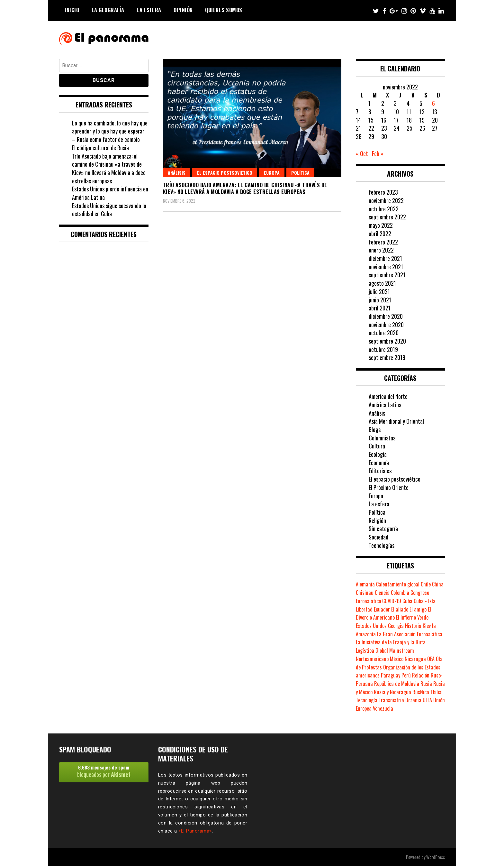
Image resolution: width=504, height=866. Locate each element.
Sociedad (378, 537)
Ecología (378, 454)
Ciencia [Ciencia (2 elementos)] (382, 593)
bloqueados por (104, 771)
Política (300, 173)
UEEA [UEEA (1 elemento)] (427, 700)
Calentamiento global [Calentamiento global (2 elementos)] (398, 584)
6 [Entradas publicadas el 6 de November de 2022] (433, 103)
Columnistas (382, 438)
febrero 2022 (383, 242)
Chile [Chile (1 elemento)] (426, 584)
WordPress (436, 857)
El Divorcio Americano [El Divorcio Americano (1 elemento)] (393, 613)
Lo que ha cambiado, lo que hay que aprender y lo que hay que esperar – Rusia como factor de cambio (110, 131)
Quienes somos (224, 10)
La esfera (149, 10)
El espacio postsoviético (225, 173)
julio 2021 (379, 291)
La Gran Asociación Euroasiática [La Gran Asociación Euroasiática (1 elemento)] (410, 634)
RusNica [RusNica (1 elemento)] (421, 692)
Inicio (72, 10)
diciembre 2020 (386, 316)
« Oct (362, 153)
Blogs (375, 429)
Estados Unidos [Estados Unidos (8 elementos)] (371, 626)
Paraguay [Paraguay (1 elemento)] (391, 675)
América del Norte (388, 396)
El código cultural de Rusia (100, 148)
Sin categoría (383, 529)
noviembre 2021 (386, 267)
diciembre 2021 (385, 258)
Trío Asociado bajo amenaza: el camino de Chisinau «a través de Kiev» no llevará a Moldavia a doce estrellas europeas (245, 188)
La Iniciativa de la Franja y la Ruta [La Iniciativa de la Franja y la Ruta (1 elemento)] (391, 642)
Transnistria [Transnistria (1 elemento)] (391, 700)
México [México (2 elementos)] (397, 659)
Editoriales (380, 471)
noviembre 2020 (386, 325)
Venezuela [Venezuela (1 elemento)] (383, 708)
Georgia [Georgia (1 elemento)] (396, 626)
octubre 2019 (383, 349)
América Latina (385, 405)
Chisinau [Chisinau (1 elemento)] (365, 593)
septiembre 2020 (387, 341)
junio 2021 (380, 300)
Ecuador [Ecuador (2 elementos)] (382, 609)
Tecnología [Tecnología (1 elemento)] (367, 700)
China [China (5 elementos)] (438, 584)
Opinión (183, 10)
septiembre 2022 (387, 217)
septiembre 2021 (387, 275)
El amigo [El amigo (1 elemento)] (418, 609)
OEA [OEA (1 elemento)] (431, 659)
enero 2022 (381, 250)
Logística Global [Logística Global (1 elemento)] (372, 650)
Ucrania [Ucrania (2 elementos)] (413, 700)
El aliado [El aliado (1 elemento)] (400, 609)
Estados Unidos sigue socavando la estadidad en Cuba (109, 210)
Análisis (177, 173)
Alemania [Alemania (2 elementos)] (365, 584)
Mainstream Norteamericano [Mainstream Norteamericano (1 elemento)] (385, 655)
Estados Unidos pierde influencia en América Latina (110, 193)
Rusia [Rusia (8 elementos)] (426, 684)
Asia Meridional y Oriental (396, 421)
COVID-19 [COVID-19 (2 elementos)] (392, 601)
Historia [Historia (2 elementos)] (413, 626)
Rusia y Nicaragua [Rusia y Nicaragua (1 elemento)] (392, 692)
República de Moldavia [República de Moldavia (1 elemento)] (397, 684)
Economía (379, 463)
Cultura (377, 446)
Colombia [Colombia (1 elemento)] (400, 593)
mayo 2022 (381, 225)
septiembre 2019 (387, 357)
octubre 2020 (384, 333)
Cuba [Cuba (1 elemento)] (407, 601)
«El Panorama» (195, 831)
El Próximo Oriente (389, 487)
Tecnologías (382, 545)
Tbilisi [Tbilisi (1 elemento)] (437, 692)
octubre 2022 (384, 209)
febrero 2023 (383, 192)
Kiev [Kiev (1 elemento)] (427, 626)
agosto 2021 (382, 283)
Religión (377, 521)
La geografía (108, 10)
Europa (272, 173)
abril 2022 (380, 234)
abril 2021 (380, 308)
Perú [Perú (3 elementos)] (406, 675)
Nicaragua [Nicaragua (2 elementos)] (415, 659)
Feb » (378, 153)
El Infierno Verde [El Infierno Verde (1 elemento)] (412, 617)
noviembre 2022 (386, 200)
